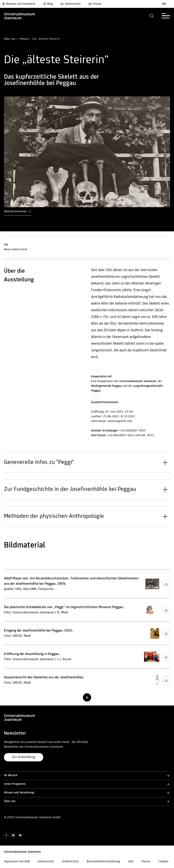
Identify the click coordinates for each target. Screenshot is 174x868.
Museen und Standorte (19, 4)
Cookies (163, 862)
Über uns (10, 39)
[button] (152, 16)
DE (164, 4)
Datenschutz (46, 862)
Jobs (131, 862)
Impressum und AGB (17, 862)
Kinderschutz (70, 862)
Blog (48, 4)
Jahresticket (71, 4)
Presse (95, 4)
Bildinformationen (17, 211)
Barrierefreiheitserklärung (103, 862)
